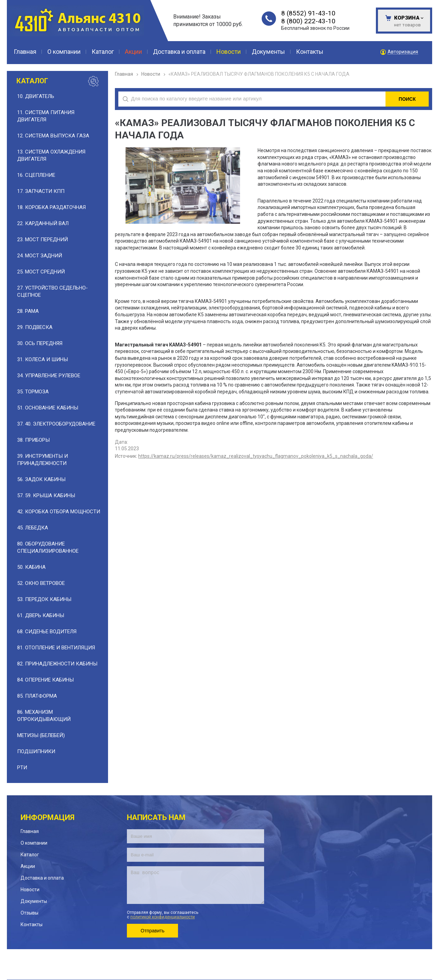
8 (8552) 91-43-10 (308, 13)
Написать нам (156, 817)
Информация (48, 817)
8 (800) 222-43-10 (308, 21)
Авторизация (403, 52)
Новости (151, 74)
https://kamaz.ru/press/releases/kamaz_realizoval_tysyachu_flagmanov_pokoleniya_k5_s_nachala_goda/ (256, 456)
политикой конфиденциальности (163, 917)
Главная (124, 74)
